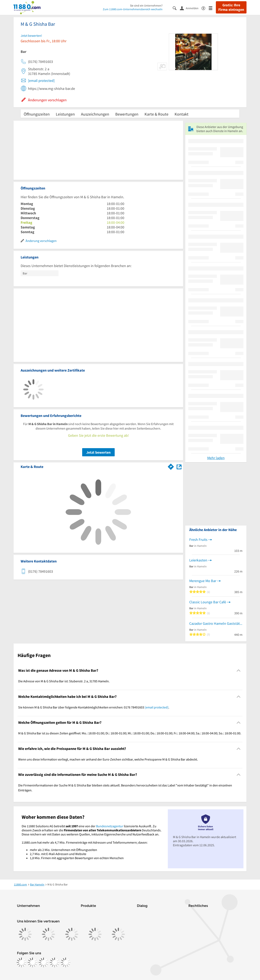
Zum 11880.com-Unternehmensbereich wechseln (133, 9)
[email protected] (41, 81)
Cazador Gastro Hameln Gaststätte (216, 623)
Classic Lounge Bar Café (208, 602)
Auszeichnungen (95, 114)
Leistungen (65, 114)
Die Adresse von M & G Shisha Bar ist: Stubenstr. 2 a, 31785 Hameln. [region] (64, 681)
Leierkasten (198, 560)
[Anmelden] (191, 8)
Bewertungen (127, 114)
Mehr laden (216, 458)
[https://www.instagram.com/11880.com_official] (32, 962)
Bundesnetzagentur (110, 826)
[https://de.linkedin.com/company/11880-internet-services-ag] (55, 962)
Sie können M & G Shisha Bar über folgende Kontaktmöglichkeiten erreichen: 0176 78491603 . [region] (94, 707)
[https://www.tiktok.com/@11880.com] (44, 962)
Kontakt (182, 114)
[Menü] (212, 8)
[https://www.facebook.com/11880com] (21, 962)
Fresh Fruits (198, 540)
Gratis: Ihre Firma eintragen (231, 7)
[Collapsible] (239, 671)
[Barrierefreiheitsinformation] (205, 8)
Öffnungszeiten (37, 114)
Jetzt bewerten (98, 452)
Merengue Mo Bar (203, 581)
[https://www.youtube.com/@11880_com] (66, 962)
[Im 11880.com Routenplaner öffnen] (171, 466)
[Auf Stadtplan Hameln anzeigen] (179, 466)
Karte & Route (156, 114)
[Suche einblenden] (176, 8)
